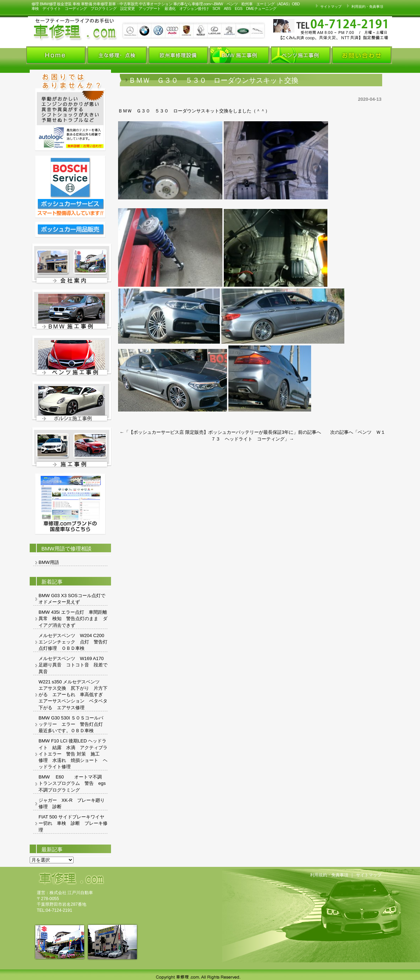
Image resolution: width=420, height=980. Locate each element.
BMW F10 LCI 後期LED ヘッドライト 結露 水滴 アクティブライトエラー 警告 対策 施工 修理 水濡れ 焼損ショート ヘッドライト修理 (73, 754)
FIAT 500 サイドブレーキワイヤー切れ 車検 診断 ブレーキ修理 (73, 823)
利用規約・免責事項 (364, 7)
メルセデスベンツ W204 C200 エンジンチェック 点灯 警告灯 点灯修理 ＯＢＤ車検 (73, 642)
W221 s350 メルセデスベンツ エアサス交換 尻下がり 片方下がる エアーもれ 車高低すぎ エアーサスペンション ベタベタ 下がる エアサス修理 (73, 695)
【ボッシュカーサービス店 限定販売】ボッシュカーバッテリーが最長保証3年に (211, 432)
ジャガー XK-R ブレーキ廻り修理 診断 (72, 803)
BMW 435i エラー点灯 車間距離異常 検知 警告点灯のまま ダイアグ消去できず (73, 619)
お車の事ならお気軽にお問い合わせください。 (297, 30)
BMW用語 (49, 562)
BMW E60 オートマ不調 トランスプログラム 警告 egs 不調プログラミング (73, 783)
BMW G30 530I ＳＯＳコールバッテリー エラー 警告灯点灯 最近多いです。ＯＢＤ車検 (73, 724)
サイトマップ (328, 7)
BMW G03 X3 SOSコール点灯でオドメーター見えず (72, 599)
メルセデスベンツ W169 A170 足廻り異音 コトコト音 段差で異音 (73, 665)
